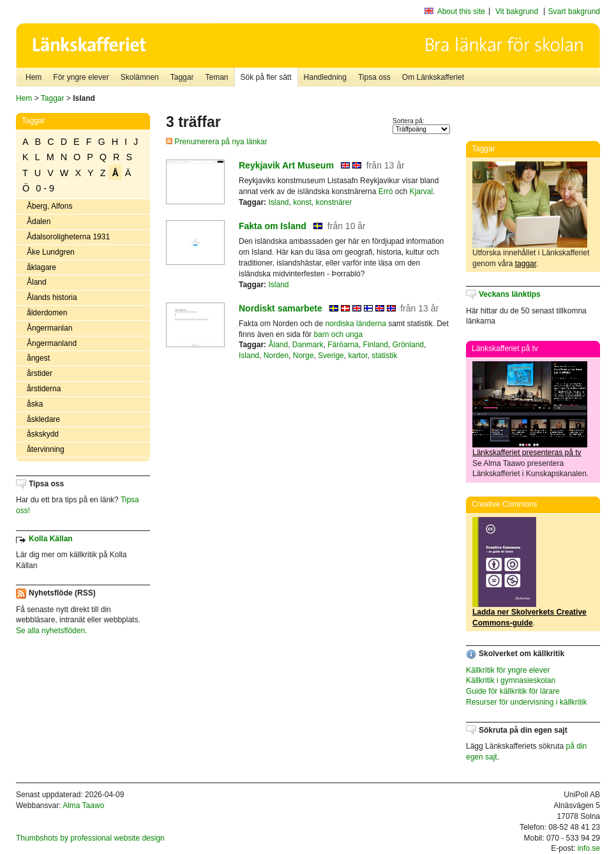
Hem (34, 77)
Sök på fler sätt (266, 77)
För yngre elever (81, 77)
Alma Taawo (83, 805)
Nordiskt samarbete (281, 308)
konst (302, 202)
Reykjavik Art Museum (286, 165)
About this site (461, 11)
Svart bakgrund (574, 11)
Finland (376, 345)
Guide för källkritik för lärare (513, 691)
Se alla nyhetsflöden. (51, 631)
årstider (40, 373)
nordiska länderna (355, 324)
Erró (386, 191)
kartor (357, 356)
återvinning (46, 449)
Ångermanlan (49, 328)
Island (278, 202)
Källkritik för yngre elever (508, 670)
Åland (37, 282)
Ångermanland (52, 343)
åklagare (41, 267)
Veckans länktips (510, 294)
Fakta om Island (273, 226)
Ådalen (39, 221)
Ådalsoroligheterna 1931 (68, 237)
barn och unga (338, 334)
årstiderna (44, 389)
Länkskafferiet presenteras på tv (527, 453)
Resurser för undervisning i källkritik (526, 702)
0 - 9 (45, 188)
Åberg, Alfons (49, 206)
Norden (276, 356)
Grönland (408, 345)
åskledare (43, 419)
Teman (216, 77)
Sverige (331, 356)
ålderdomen (47, 313)
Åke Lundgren (51, 252)
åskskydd (43, 434)
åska (35, 404)
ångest (38, 358)
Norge (304, 356)
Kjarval (421, 191)
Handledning (325, 77)
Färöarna (343, 345)
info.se (589, 848)
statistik (384, 356)
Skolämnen (140, 77)
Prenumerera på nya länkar (217, 142)
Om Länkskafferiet (433, 77)
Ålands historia (52, 297)
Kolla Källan (51, 539)
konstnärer (334, 202)
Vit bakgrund (517, 11)
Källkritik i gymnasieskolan (511, 680)
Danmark (308, 345)
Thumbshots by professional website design (90, 838)
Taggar (182, 77)
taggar (526, 264)
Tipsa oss (374, 77)
